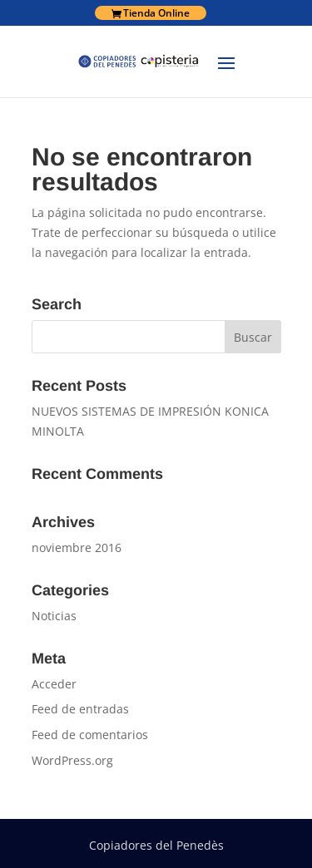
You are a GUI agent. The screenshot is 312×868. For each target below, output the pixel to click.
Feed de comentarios (90, 735)
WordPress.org (72, 760)
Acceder (54, 684)
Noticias (54, 616)
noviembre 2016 (77, 547)
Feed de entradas (80, 709)
